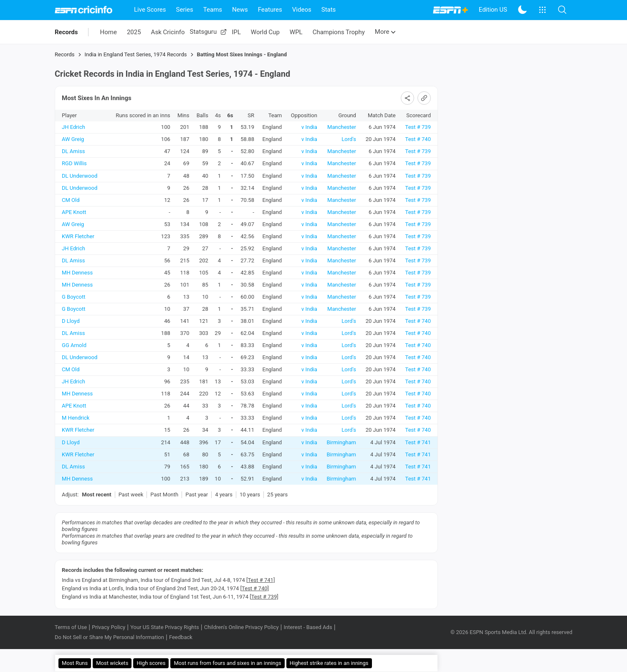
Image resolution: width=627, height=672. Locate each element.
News (240, 10)
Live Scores (150, 10)
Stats (329, 10)
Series (185, 10)
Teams (213, 10)
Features (270, 10)
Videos (302, 10)
